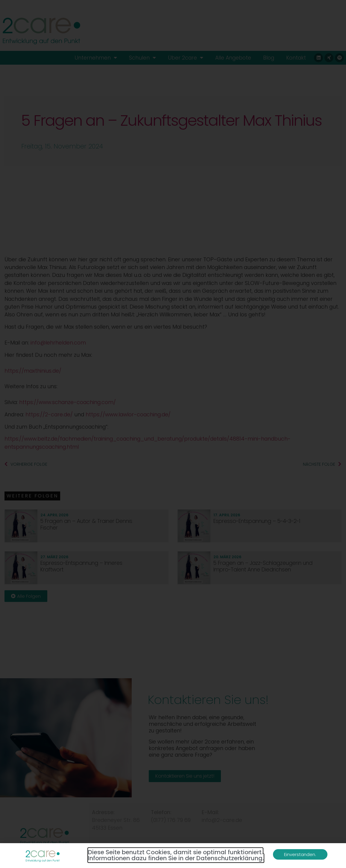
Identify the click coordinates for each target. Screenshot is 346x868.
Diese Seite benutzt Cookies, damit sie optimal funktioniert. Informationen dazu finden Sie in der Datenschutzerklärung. (176, 855)
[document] (173, 434)
